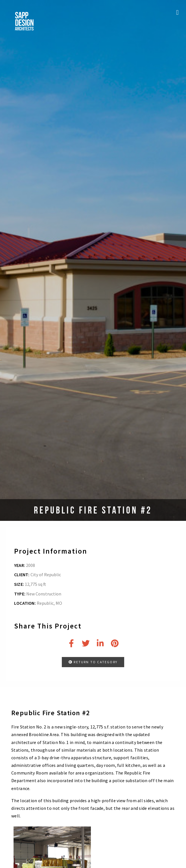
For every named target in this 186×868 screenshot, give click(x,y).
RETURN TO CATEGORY (93, 662)
